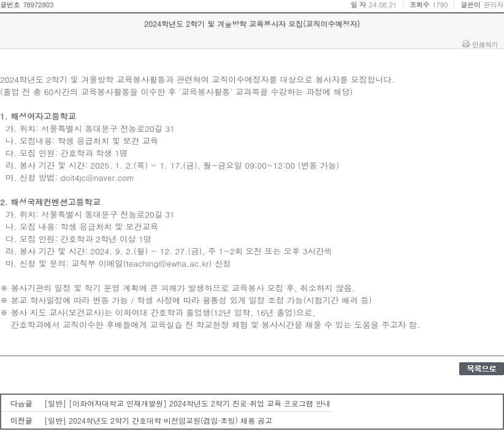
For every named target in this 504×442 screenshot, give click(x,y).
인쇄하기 (485, 44)
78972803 (38, 5)
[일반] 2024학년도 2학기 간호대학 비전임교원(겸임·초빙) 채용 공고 (158, 420)
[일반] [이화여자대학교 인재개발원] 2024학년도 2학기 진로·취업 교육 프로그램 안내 (187, 403)
